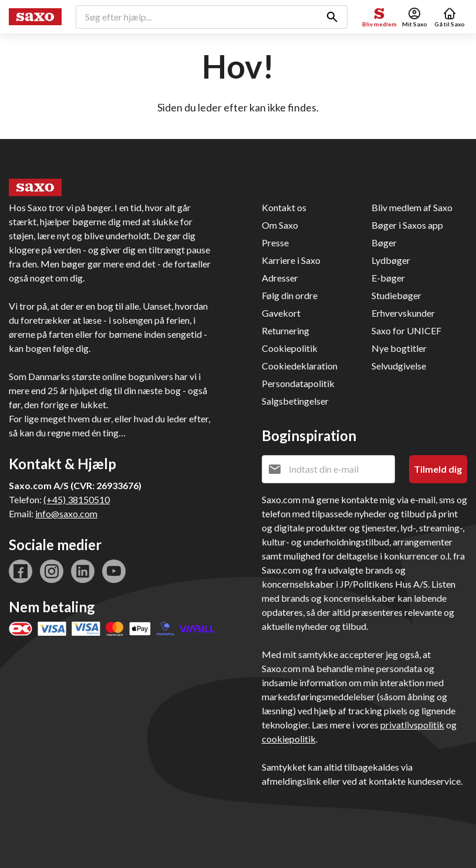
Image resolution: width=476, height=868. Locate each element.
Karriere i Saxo (291, 260)
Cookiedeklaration (300, 366)
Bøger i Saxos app (407, 225)
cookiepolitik (289, 739)
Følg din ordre (290, 295)
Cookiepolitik (290, 348)
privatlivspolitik (412, 725)
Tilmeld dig (438, 469)
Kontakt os (284, 207)
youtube (114, 571)
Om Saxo (280, 225)
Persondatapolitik (298, 383)
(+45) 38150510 (77, 499)
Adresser (280, 278)
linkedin (83, 571)
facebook (21, 571)
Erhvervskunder (403, 313)
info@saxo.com (66, 513)
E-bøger (388, 278)
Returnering (286, 330)
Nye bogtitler (399, 348)
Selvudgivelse (399, 366)
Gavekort (281, 313)
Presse (275, 243)
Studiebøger (396, 295)
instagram (52, 571)
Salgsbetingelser (295, 401)
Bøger (384, 243)
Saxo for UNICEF (406, 330)
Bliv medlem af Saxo (412, 207)
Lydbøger (391, 260)
